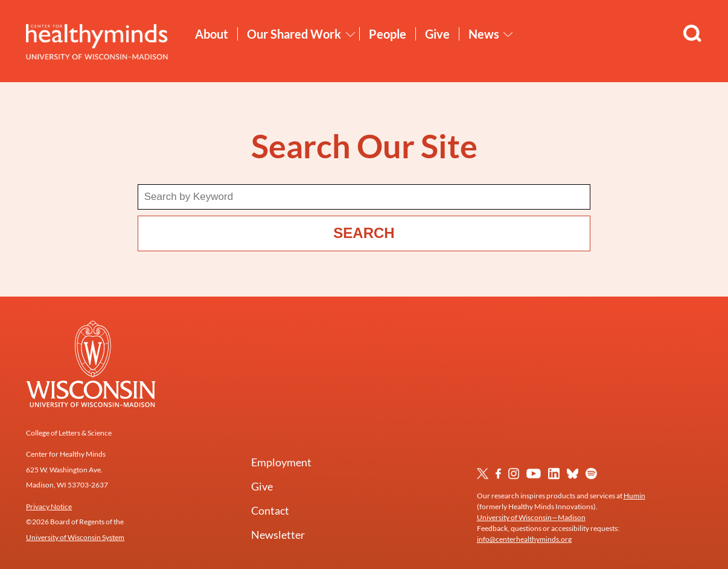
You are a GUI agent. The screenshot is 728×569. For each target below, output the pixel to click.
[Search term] (364, 197)
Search (364, 233)
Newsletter (278, 535)
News (484, 34)
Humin (634, 496)
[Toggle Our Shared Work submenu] (351, 34)
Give (437, 34)
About (212, 34)
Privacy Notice (49, 506)
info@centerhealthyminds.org (524, 539)
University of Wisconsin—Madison (531, 517)
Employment (281, 462)
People (388, 34)
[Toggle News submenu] (508, 34)
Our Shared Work (294, 34)
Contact (270, 510)
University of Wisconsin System (75, 537)
